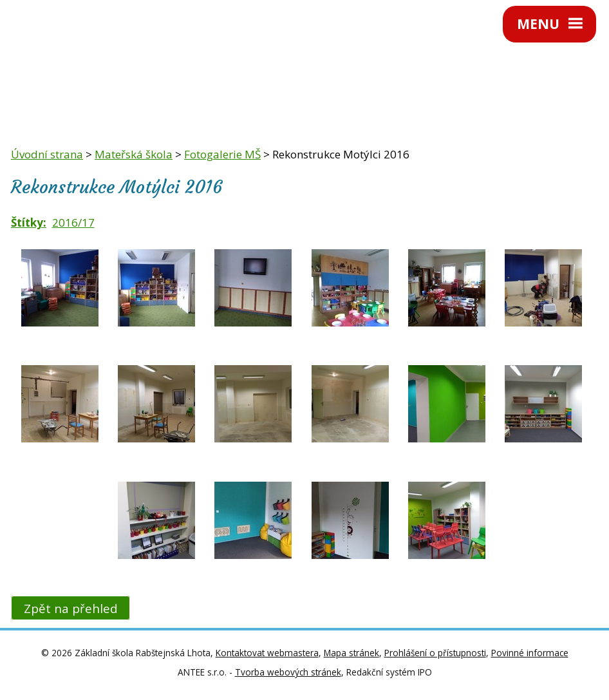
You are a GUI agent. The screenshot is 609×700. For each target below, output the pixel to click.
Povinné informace (530, 653)
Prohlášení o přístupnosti (435, 653)
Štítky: (29, 222)
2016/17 (73, 222)
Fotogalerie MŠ (222, 154)
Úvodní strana (47, 154)
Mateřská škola (134, 154)
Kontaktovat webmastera (267, 653)
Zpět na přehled (71, 608)
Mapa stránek (351, 653)
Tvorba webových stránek (288, 672)
